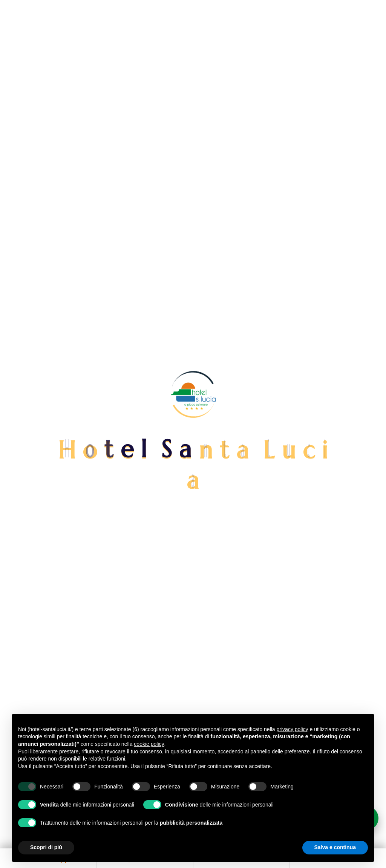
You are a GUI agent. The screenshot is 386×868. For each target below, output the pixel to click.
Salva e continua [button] (335, 847)
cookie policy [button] (149, 744)
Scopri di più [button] (46, 847)
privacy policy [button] (293, 729)
